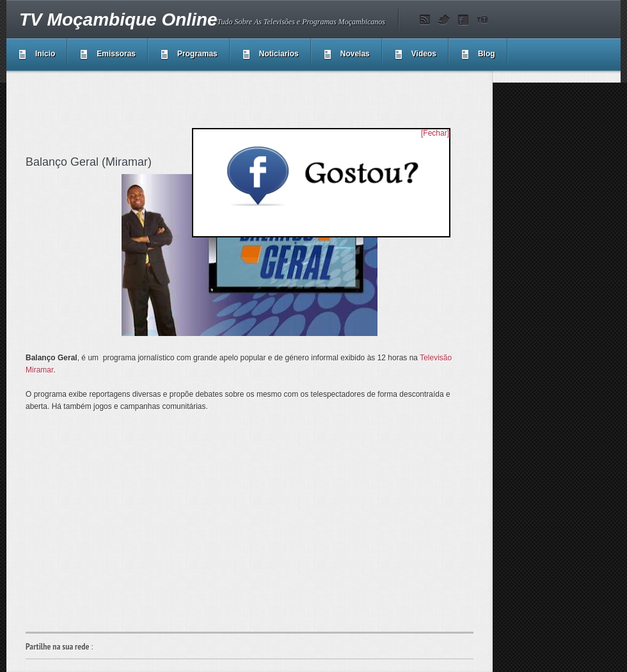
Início (45, 54)
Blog (487, 54)
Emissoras (116, 54)
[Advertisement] (258, 111)
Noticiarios (279, 54)
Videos (424, 54)
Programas (197, 54)
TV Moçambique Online (118, 20)
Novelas (355, 54)
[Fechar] (435, 133)
